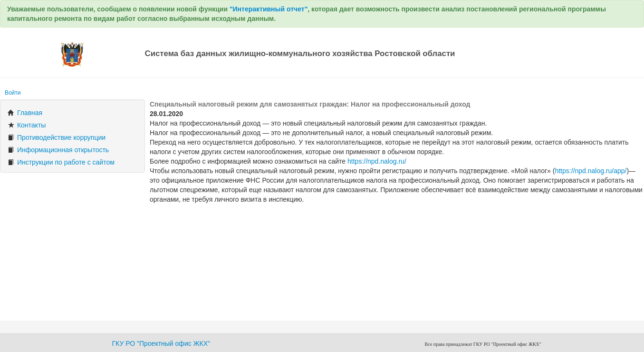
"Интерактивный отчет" (269, 9)
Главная (25, 113)
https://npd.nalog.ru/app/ (591, 171)
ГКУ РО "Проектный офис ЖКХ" (161, 343)
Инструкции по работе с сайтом (61, 162)
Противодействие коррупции (57, 137)
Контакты (27, 125)
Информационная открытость (58, 150)
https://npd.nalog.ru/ (377, 161)
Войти (13, 93)
